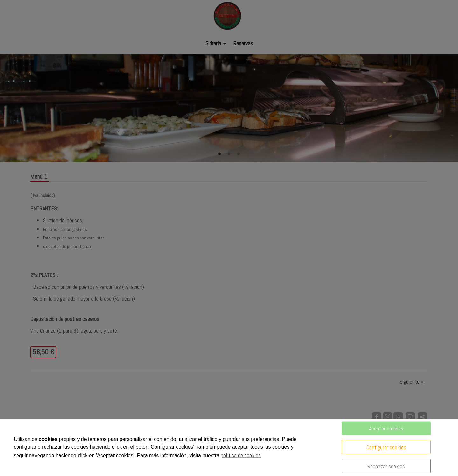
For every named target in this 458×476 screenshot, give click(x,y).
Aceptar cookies (386, 428)
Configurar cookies (386, 447)
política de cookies (241, 455)
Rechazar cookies (386, 466)
